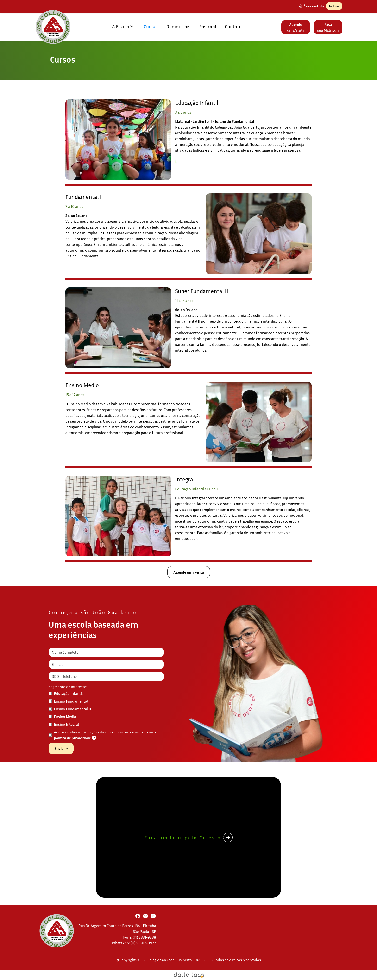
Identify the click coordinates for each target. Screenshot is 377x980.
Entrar (334, 6)
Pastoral (208, 26)
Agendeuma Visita (296, 27)
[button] (123, 26)
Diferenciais (178, 26)
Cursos (151, 26)
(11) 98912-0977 (143, 943)
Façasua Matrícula (328, 27)
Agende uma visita (189, 572)
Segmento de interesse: (68, 687)
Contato (233, 26)
